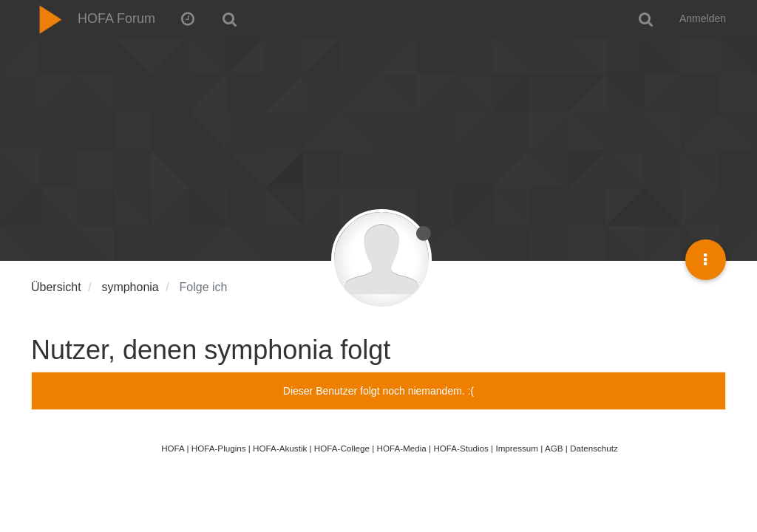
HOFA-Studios (461, 448)
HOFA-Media (401, 448)
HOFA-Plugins (219, 448)
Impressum (517, 448)
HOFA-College (342, 448)
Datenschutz (594, 448)
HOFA (173, 448)
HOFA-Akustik (280, 448)
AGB (554, 448)
